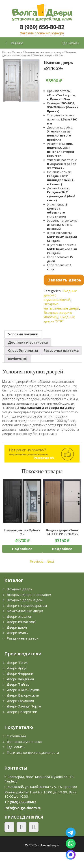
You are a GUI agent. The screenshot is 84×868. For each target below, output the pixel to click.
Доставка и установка (28, 342)
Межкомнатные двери (25, 611)
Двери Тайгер (18, 684)
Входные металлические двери (44, 52)
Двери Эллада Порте (24, 706)
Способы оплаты (23, 350)
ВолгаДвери (50, 845)
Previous (37, 561)
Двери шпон (17, 627)
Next (50, 561)
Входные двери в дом (25, 600)
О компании (16, 736)
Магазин (17, 52)
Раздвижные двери (23, 638)
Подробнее (22, 549)
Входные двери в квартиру (58, 315)
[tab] (23, 334)
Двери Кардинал (20, 679)
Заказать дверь (65, 280)
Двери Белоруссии (22, 712)
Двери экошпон (19, 616)
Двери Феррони (20, 673)
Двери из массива (21, 622)
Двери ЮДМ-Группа (23, 690)
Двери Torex (17, 662)
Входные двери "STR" (59, 319)
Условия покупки (23, 334)
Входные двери (20, 589)
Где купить (71, 43)
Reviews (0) (18, 359)
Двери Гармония (20, 701)
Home (6, 52)
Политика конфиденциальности (33, 752)
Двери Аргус (17, 668)
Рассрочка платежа (61, 350)
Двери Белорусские (23, 695)
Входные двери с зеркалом (29, 595)
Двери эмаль (17, 633)
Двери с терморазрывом (27, 605)
